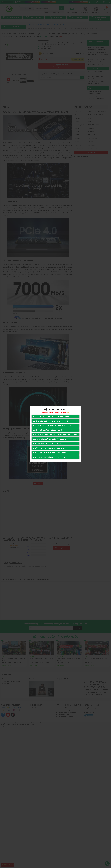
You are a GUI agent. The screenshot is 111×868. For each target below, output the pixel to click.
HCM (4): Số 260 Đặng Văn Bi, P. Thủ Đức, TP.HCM (49, 458)
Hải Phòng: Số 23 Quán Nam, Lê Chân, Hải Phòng (50, 439)
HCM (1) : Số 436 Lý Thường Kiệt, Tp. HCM (47, 444)
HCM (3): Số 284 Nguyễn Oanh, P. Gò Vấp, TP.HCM (49, 453)
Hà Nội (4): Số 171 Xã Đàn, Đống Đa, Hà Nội (47, 430)
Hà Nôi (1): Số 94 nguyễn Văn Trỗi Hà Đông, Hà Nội (50, 416)
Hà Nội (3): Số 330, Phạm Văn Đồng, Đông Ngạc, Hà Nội (52, 425)
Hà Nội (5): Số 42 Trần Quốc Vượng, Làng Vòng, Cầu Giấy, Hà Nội (56, 435)
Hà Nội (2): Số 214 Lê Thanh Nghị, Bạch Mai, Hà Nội (50, 421)
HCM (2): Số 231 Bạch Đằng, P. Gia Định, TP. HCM (49, 448)
